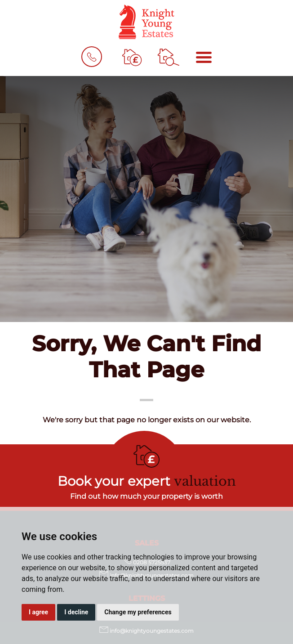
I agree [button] (38, 612)
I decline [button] (76, 612)
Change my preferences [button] (138, 612)
